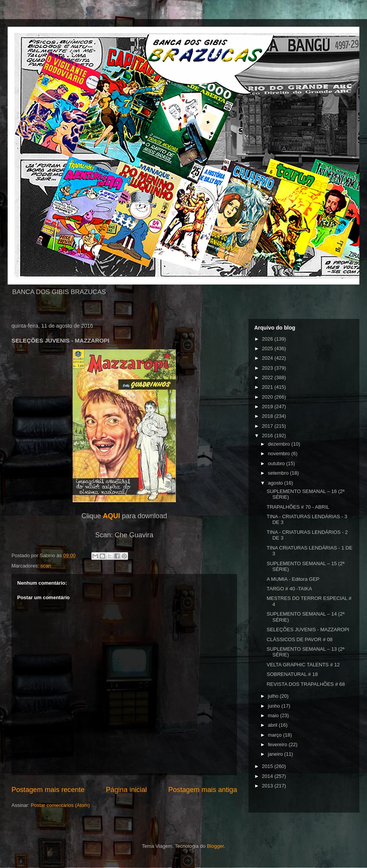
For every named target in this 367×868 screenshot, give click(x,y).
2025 (268, 348)
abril (273, 725)
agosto (276, 483)
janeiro (276, 754)
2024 (268, 358)
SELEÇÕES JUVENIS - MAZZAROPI (308, 630)
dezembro (280, 444)
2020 (268, 397)
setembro (279, 473)
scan (46, 566)
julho (274, 696)
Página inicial (126, 790)
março (276, 735)
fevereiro (278, 744)
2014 (268, 776)
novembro (280, 453)
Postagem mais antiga (203, 790)
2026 (268, 339)
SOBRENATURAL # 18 (292, 674)
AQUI (111, 516)
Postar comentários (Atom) (61, 805)
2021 (268, 387)
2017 (268, 426)
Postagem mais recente (48, 790)
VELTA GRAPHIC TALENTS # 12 (303, 665)
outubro (277, 463)
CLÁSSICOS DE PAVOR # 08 (299, 639)
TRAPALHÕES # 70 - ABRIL (298, 507)
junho (275, 706)
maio (274, 715)
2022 (268, 377)
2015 (268, 766)
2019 (268, 407)
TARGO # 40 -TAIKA (289, 589)
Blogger (215, 846)
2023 (268, 368)
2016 (268, 436)
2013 (268, 786)
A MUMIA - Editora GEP (293, 579)
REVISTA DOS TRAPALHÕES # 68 (305, 684)
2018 (268, 416)
